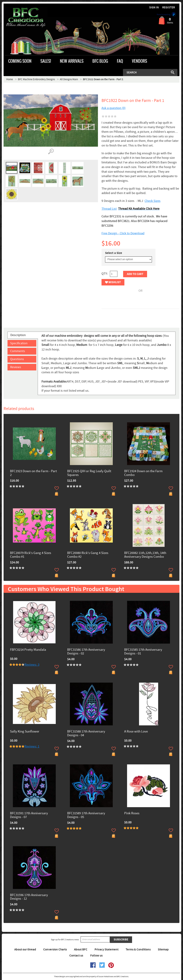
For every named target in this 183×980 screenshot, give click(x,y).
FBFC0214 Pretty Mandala (28, 650)
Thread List (109, 209)
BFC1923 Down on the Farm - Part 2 (33, 473)
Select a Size (114, 253)
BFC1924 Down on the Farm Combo (143, 473)
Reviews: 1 (32, 746)
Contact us (76, 956)
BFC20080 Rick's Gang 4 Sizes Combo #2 (88, 555)
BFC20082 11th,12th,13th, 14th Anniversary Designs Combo (145, 555)
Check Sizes (153, 201)
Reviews (16, 367)
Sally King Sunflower (25, 732)
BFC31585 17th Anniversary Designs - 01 (143, 652)
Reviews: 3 (32, 665)
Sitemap (163, 950)
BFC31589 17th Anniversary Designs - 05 (86, 815)
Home (10, 79)
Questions (17, 359)
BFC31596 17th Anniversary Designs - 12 (29, 897)
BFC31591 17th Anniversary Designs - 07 (29, 815)
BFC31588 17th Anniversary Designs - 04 (86, 734)
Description (18, 335)
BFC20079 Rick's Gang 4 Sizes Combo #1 (31, 555)
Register (169, 8)
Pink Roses (132, 813)
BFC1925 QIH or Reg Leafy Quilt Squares (89, 473)
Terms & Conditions (138, 950)
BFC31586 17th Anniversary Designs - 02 (86, 652)
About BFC (81, 950)
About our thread (25, 950)
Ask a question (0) (113, 108)
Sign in (154, 8)
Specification (19, 343)
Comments (18, 351)
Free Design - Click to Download (123, 233)
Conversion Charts (55, 950)
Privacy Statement (107, 950)
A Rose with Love (136, 732)
